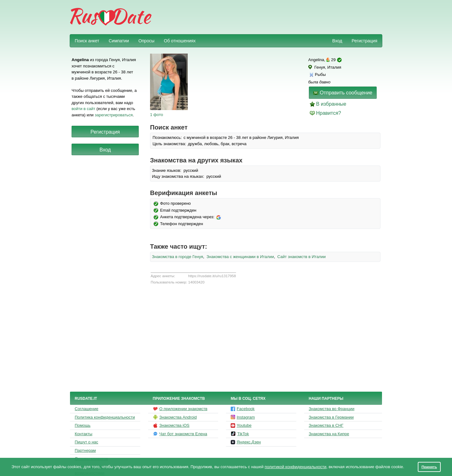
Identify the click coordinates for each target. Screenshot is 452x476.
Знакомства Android (175, 417)
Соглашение (86, 409)
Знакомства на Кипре (329, 434)
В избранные (331, 104)
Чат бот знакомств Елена (180, 434)
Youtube (241, 425)
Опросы (146, 41)
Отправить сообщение (343, 93)
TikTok (240, 434)
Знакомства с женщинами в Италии (240, 257)
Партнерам (85, 450)
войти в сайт (83, 109)
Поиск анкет (87, 41)
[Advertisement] (267, 18)
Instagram (243, 417)
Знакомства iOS (171, 426)
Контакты (83, 434)
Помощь (83, 425)
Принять (429, 467)
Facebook (243, 409)
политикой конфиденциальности (296, 467)
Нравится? (329, 113)
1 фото (157, 115)
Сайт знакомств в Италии (302, 257)
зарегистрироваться (114, 115)
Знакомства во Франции (332, 409)
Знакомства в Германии (331, 417)
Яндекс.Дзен (246, 442)
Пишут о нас (86, 442)
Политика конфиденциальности (105, 417)
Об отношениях (180, 41)
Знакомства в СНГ (326, 425)
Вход (337, 41)
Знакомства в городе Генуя (178, 257)
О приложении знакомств (180, 409)
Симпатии (119, 41)
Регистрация (364, 41)
